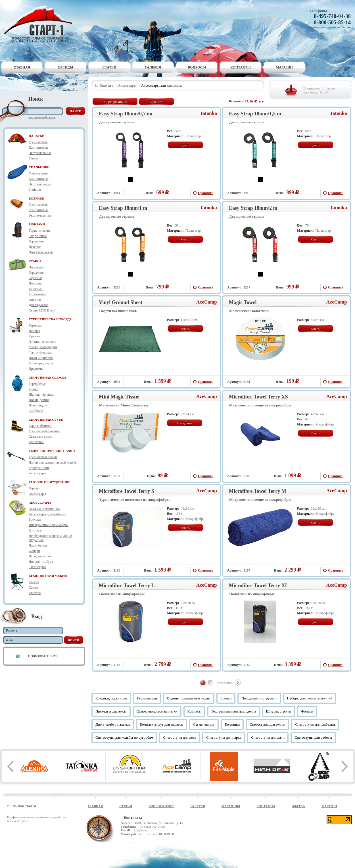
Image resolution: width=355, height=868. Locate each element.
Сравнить (156, 102)
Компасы (35, 530)
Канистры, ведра (41, 363)
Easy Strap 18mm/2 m (253, 208)
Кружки (34, 336)
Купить (185, 145)
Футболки (36, 411)
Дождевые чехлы (41, 252)
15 (247, 101)
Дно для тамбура (41, 562)
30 (251, 101)
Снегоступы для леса (180, 737)
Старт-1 (40, 24)
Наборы (34, 331)
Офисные (35, 278)
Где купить (184, 423)
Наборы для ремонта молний (310, 698)
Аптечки (35, 300)
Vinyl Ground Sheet (121, 302)
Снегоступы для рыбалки (315, 724)
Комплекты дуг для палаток (161, 724)
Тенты (33, 158)
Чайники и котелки (42, 342)
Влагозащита (38, 405)
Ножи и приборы (41, 358)
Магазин (284, 67)
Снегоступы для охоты (267, 724)
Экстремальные (40, 153)
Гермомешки (147, 698)
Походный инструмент (259, 698)
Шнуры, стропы (278, 711)
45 (256, 101)
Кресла (34, 582)
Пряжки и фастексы (111, 711)
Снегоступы (37, 567)
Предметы (36, 369)
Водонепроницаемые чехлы (189, 698)
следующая (225, 682)
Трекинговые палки (43, 457)
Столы (33, 587)
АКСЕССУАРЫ (40, 502)
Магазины (231, 806)
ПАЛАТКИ (37, 136)
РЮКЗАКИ (37, 224)
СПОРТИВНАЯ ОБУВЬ (46, 420)
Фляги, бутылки (40, 352)
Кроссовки (36, 442)
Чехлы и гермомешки (44, 509)
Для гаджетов (38, 305)
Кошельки (36, 289)
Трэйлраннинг (39, 468)
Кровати (35, 593)
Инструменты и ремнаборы (48, 525)
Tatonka (208, 113)
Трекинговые (38, 142)
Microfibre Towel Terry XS (258, 397)
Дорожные (36, 267)
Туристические (40, 231)
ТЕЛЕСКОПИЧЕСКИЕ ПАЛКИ (52, 451)
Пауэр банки (38, 545)
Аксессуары (37, 473)
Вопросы (197, 67)
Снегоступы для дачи (268, 737)
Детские (35, 247)
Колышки (232, 724)
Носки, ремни (39, 400)
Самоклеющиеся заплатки (157, 711)
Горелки (35, 488)
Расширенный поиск (42, 117)
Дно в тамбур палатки (113, 724)
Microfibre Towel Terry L (127, 585)
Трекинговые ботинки (45, 431)
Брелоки (35, 520)
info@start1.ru (143, 830)
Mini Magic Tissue (119, 397)
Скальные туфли (41, 437)
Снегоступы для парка (224, 737)
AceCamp (207, 302)
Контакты (241, 67)
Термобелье (37, 384)
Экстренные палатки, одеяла (234, 711)
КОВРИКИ (36, 198)
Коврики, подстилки (111, 698)
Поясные (35, 283)
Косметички (37, 294)
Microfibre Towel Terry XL (259, 585)
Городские (36, 241)
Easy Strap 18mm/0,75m (126, 114)
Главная (22, 67)
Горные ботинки (40, 426)
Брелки (226, 698)
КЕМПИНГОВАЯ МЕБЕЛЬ (49, 576)
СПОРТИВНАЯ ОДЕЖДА (47, 377)
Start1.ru (107, 86)
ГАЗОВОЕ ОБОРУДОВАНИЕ (50, 482)
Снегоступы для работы (313, 737)
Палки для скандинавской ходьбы (53, 462)
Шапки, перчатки (41, 394)
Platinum (35, 190)
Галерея (153, 67)
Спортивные (38, 236)
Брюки (34, 389)
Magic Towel (243, 302)
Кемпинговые (38, 148)
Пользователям (42, 656)
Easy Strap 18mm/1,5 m (255, 114)
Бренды (66, 67)
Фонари (34, 551)
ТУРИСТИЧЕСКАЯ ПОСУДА (50, 319)
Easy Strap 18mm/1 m (123, 208)
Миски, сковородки (43, 347)
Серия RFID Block (42, 310)
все (261, 101)
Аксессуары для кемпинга (48, 514)
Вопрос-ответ (161, 806)
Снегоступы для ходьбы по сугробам (124, 737)
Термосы (35, 325)
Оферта (298, 806)
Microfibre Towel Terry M (258, 491)
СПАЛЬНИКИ (39, 167)
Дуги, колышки (40, 556)
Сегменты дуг (204, 724)
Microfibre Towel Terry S (127, 491)
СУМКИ (35, 261)
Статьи (109, 67)
